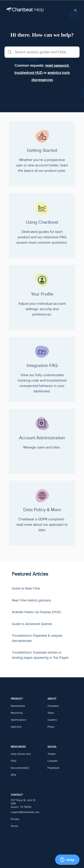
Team (51, 713)
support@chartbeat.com (25, 812)
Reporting (17, 713)
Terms (14, 826)
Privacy (15, 819)
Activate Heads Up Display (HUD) (36, 612)
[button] (75, 10)
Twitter (52, 754)
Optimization (18, 720)
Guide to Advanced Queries (32, 624)
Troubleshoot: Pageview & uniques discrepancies (37, 638)
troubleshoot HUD (28, 73)
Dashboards (18, 706)
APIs (13, 775)
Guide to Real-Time (26, 589)
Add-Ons (16, 727)
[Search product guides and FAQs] (42, 52)
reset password (57, 66)
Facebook (53, 768)
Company (53, 706)
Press (51, 727)
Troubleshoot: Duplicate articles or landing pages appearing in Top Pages (40, 655)
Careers (52, 720)
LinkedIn (53, 761)
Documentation (20, 768)
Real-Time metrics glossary (31, 600)
